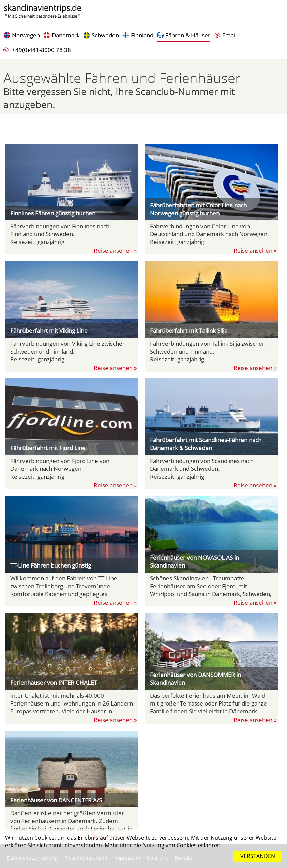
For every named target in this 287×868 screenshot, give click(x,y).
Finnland (142, 35)
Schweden (105, 35)
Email (229, 35)
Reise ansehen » (116, 251)
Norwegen (26, 35)
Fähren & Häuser (188, 35)
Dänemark (66, 35)
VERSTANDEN (258, 856)
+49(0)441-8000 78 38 (41, 50)
